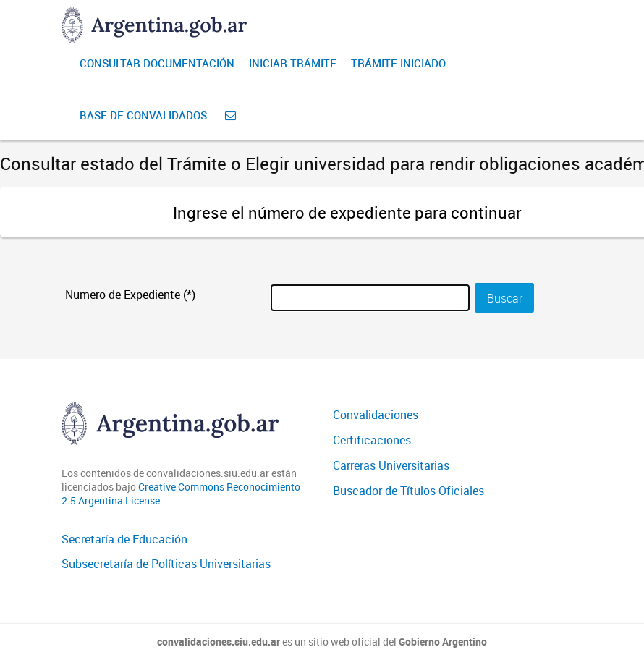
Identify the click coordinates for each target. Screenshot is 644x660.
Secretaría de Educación (124, 539)
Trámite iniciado (398, 63)
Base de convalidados (143, 115)
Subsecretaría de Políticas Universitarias (166, 564)
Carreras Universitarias (391, 465)
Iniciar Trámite (293, 63)
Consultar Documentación (157, 63)
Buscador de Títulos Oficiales (408, 491)
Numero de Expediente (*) (130, 295)
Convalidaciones (376, 415)
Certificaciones (372, 440)
